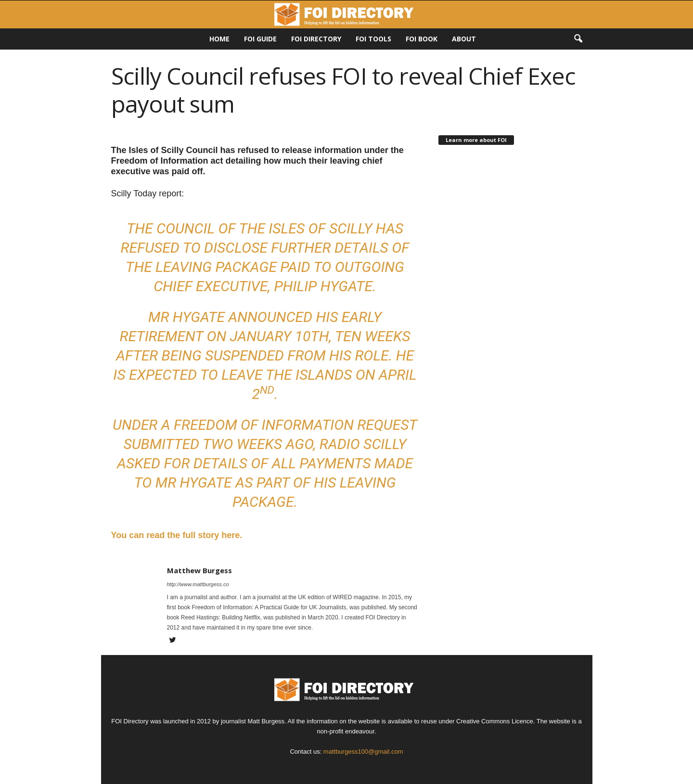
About (464, 39)
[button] (578, 39)
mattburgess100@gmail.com (363, 752)
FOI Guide (260, 39)
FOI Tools (373, 39)
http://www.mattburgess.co (198, 584)
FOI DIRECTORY (316, 39)
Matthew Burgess (199, 570)
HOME (219, 39)
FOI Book (422, 39)
